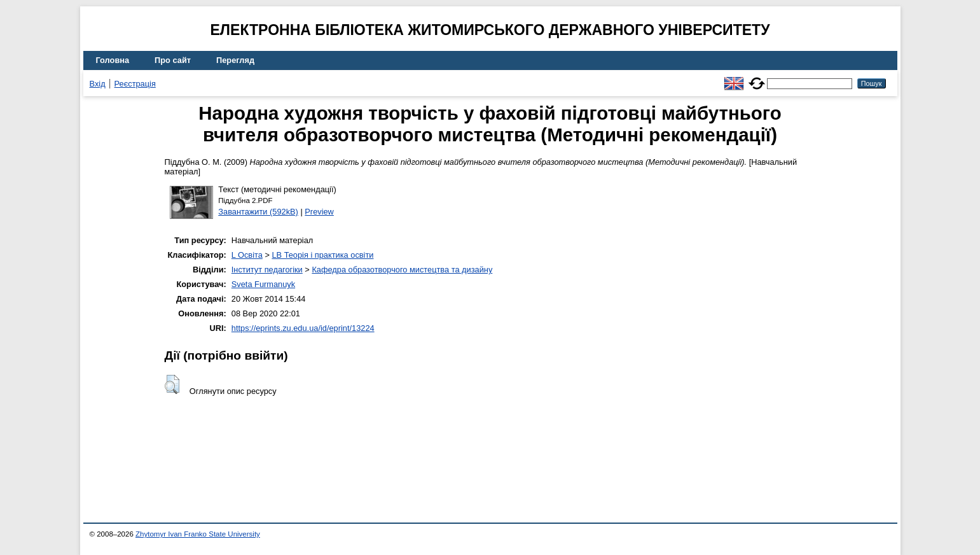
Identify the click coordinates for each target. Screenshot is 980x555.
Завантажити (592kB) (258, 212)
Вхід (98, 84)
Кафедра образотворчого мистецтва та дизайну (402, 270)
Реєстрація (135, 84)
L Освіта (247, 255)
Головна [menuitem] (113, 60)
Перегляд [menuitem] (235, 60)
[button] (172, 384)
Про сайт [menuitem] (173, 60)
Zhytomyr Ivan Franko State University (198, 534)
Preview (319, 212)
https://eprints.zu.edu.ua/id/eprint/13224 (303, 328)
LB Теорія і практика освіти (322, 255)
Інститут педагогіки (267, 270)
